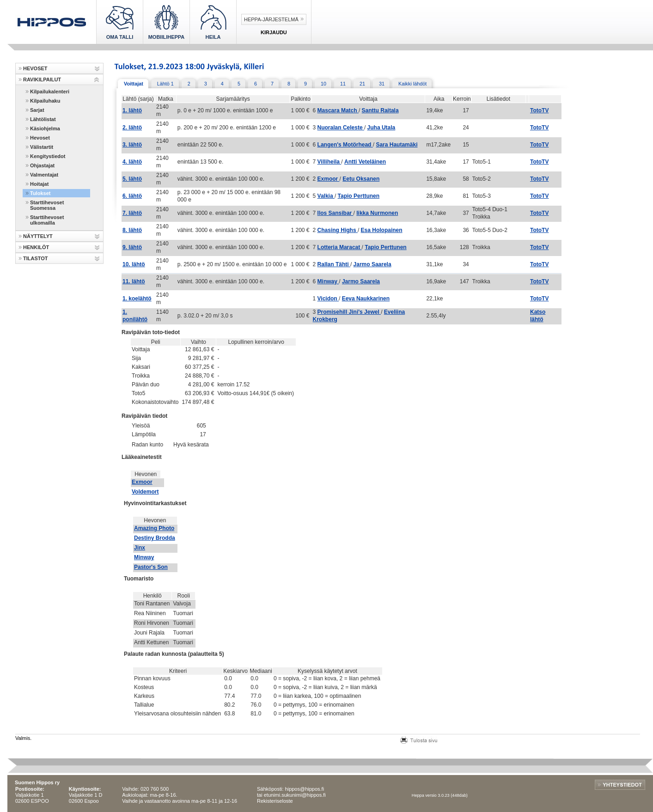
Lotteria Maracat (340, 247)
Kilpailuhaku (45, 101)
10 (323, 84)
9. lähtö (132, 247)
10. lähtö (134, 264)
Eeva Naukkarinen (366, 299)
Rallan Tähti (334, 264)
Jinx (140, 548)
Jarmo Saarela (372, 264)
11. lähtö (134, 281)
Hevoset (40, 138)
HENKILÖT (36, 247)
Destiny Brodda (155, 538)
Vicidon (328, 299)
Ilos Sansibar (336, 213)
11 (343, 84)
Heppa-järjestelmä (271, 19)
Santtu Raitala (380, 110)
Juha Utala (381, 128)
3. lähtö (132, 145)
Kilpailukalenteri (50, 92)
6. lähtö (132, 196)
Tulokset (40, 193)
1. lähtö (132, 110)
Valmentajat (44, 175)
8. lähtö (132, 230)
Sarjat (37, 110)
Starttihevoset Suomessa (47, 205)
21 (362, 84)
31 (382, 84)
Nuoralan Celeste (341, 128)
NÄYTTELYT (38, 236)
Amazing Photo (154, 528)
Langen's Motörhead (345, 145)
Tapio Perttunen (359, 196)
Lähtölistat (43, 119)
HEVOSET (35, 68)
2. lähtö (132, 128)
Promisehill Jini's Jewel (349, 312)
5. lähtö (132, 179)
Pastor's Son (151, 567)
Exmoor (329, 179)
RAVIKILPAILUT (42, 79)
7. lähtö (132, 213)
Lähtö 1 (165, 84)
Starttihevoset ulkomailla (47, 220)
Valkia (326, 196)
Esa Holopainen (382, 230)
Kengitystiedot (48, 156)
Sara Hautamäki (397, 145)
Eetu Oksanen (361, 179)
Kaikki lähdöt (412, 84)
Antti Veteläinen (365, 162)
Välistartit (42, 147)
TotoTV (539, 110)
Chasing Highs (338, 230)
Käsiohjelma (45, 128)
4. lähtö (132, 162)
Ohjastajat (42, 165)
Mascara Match (338, 110)
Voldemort (145, 492)
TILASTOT (36, 258)
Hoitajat (39, 184)
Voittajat (134, 84)
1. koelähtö (137, 299)
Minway (328, 281)
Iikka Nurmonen (377, 213)
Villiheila (330, 162)
